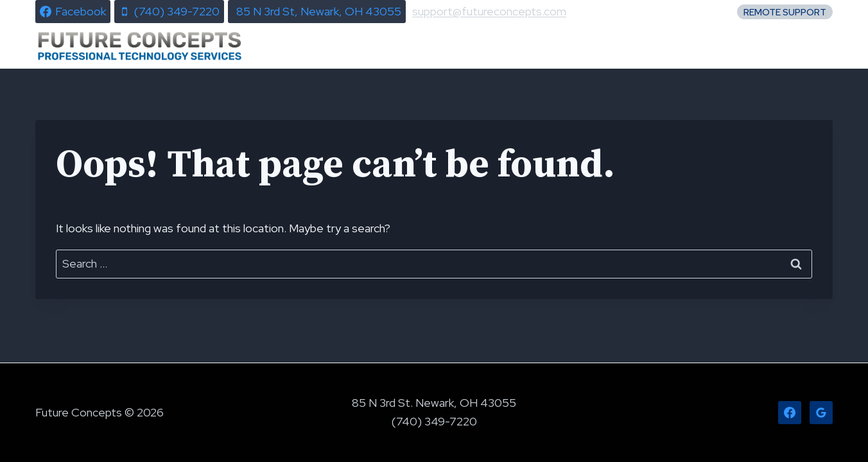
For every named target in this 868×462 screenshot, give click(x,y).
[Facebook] (790, 413)
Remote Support (785, 12)
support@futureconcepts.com (489, 11)
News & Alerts (507, 46)
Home (413, 46)
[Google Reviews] (821, 413)
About (700, 46)
